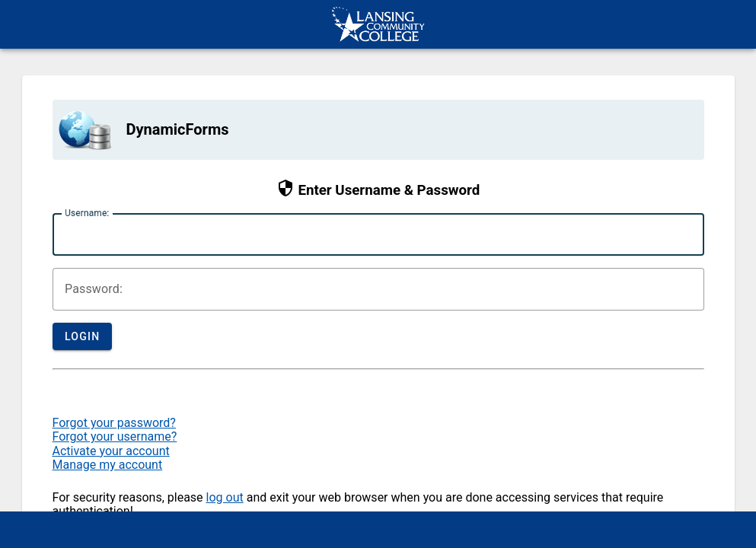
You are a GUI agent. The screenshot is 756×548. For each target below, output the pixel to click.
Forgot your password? (114, 423)
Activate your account (111, 451)
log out (225, 497)
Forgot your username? (115, 436)
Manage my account (108, 465)
